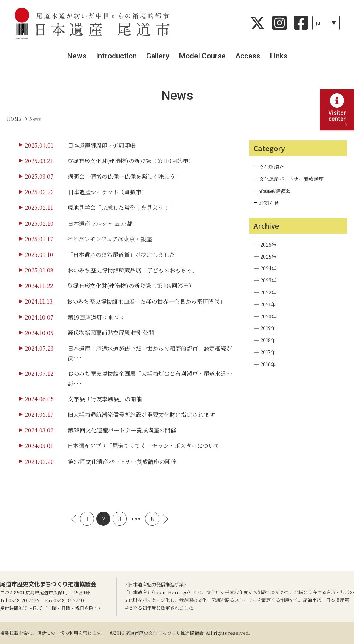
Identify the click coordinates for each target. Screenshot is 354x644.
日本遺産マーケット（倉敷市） (107, 192)
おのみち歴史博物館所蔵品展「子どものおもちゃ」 (133, 270)
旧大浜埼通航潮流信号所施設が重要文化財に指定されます (141, 415)
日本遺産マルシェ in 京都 (100, 223)
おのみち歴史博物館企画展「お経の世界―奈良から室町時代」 (146, 301)
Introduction (116, 56)
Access (248, 56)
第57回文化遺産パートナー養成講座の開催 (122, 462)
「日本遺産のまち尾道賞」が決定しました (121, 255)
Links (279, 56)
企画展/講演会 (275, 191)
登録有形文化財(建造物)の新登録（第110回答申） (131, 161)
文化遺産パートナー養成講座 (291, 179)
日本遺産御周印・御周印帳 (102, 145)
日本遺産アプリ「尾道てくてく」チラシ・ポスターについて (144, 446)
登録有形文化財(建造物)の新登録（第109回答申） (131, 286)
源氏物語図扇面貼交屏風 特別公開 (111, 333)
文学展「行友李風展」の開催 (105, 399)
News (77, 56)
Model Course (202, 56)
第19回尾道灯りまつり (96, 317)
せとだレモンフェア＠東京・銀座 (110, 239)
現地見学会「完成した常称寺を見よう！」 (121, 208)
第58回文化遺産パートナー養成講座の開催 (122, 430)
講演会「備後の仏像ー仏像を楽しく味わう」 (124, 176)
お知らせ (269, 203)
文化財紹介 (272, 167)
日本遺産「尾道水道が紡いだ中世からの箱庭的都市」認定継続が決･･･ (150, 353)
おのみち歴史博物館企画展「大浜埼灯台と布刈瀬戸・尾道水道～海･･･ (150, 378)
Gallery (158, 56)
